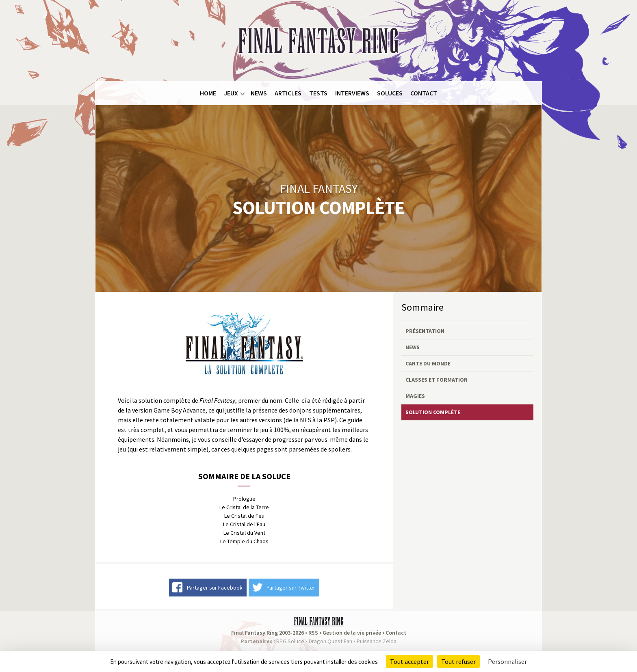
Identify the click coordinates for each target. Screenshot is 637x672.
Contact (424, 93)
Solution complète (433, 412)
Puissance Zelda (377, 641)
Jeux (231, 93)
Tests (318, 93)
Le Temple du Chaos (244, 541)
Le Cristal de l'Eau (244, 524)
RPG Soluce (290, 641)
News (259, 93)
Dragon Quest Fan (330, 641)
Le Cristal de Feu (244, 516)
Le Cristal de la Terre (244, 507)
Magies (415, 396)
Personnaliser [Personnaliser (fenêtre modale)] (507, 661)
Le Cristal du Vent (244, 533)
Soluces (390, 93)
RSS (313, 633)
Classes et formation (437, 380)
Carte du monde (428, 363)
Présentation (425, 331)
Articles (288, 93)
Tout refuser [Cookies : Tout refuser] (458, 661)
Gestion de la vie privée (352, 633)
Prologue (244, 499)
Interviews (352, 93)
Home (208, 93)
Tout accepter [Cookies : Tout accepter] (409, 661)
